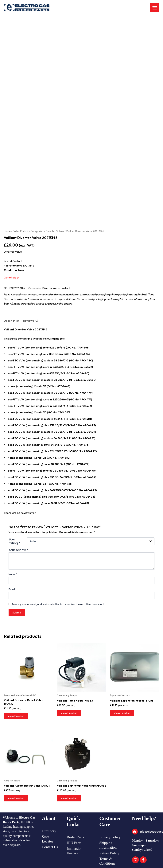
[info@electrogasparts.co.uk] (135, 832)
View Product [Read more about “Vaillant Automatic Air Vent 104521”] (16, 798)
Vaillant (66, 288)
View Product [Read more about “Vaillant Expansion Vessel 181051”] (122, 713)
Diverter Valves (55, 231)
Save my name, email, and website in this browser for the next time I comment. (58, 604)
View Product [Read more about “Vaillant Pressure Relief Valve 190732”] (16, 716)
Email (13, 589)
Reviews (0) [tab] (31, 321)
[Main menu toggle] (155, 8)
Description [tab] (12, 321)
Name (13, 574)
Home (7, 231)
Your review (18, 550)
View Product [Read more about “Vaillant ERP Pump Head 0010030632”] (69, 798)
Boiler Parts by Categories (28, 231)
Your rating (14, 541)
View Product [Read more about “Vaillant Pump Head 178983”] (69, 713)
